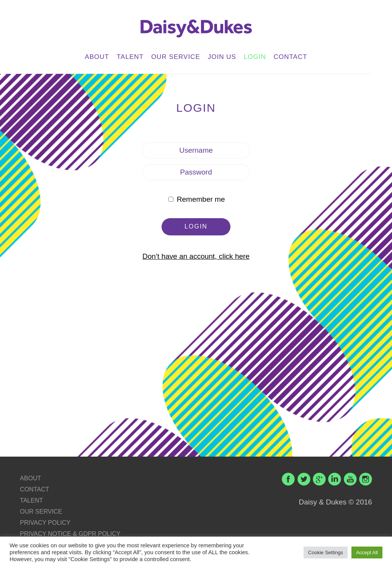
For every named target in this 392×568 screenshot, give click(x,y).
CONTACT (291, 57)
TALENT (130, 57)
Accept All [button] (367, 552)
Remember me (197, 199)
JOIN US (222, 57)
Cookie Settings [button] (326, 552)
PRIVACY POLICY (45, 523)
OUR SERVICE (176, 57)
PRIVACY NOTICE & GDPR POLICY (70, 534)
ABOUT (97, 57)
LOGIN (255, 57)
